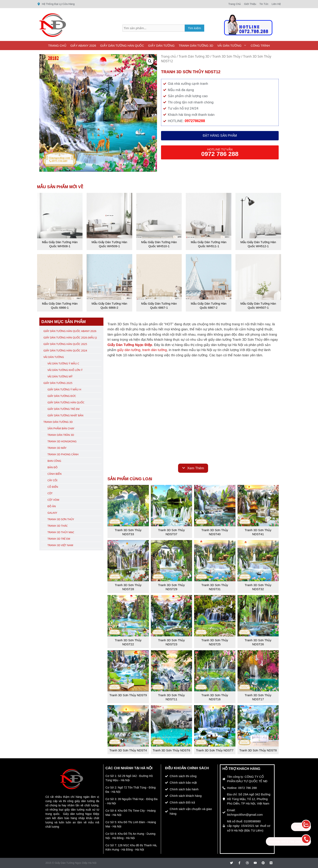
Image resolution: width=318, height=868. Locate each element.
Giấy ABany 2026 (83, 46)
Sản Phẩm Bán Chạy (61, 428)
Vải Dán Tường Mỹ (60, 376)
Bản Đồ (53, 467)
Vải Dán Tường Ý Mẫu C (63, 363)
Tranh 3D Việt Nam (60, 545)
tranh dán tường (154, 350)
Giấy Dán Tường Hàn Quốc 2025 (65, 344)
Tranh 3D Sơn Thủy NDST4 (128, 750)
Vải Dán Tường (233, 46)
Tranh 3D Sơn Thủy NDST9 (128, 695)
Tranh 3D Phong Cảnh (63, 454)
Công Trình (260, 46)
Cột (50, 493)
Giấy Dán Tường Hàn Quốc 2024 (65, 350)
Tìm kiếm (195, 28)
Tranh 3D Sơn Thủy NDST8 (258, 750)
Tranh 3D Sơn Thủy (226, 56)
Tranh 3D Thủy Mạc (61, 532)
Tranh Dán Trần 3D (61, 435)
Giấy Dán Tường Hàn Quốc (122, 46)
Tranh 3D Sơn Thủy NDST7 (215, 750)
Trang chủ (168, 56)
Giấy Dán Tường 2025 (58, 383)
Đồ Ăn (52, 506)
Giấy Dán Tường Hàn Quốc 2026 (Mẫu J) (70, 337)
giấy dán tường (129, 350)
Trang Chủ (57, 46)
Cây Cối (52, 480)
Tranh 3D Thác (58, 526)
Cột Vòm (53, 500)
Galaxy (52, 513)
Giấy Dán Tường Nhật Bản (65, 415)
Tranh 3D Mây (57, 448)
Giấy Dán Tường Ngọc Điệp (130, 345)
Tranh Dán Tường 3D (196, 46)
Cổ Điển (53, 487)
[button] (150, 61)
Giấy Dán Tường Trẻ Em (63, 409)
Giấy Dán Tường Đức (62, 396)
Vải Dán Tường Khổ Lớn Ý (65, 370)
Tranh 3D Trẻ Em (59, 539)
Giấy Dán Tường (161, 46)
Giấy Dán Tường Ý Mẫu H (64, 389)
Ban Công (54, 461)
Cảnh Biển (54, 474)
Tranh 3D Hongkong (62, 441)
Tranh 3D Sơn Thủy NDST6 (171, 750)
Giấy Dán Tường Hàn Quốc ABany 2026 (70, 331)
